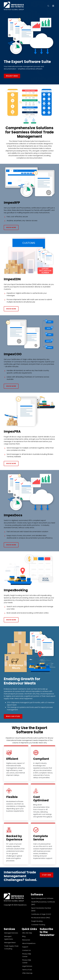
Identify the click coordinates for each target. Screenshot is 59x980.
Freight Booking (37, 921)
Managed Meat (10, 943)
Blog (24, 936)
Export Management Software (42, 898)
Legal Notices (27, 966)
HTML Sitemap (27, 973)
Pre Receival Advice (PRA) (41, 918)
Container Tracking (38, 925)
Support (25, 947)
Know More (11, 227)
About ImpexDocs (29, 943)
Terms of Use (27, 970)
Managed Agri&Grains (9, 938)
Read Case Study (13, 716)
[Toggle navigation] (53, 6)
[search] (49, 6)
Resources (26, 940)
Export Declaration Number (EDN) (41, 909)
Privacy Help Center (27, 955)
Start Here (47, 875)
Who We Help (27, 933)
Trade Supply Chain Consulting (11, 947)
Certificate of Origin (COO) (41, 914)
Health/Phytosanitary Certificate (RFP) (43, 903)
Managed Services (11, 933)
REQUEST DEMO (12, 76)
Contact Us (26, 950)
